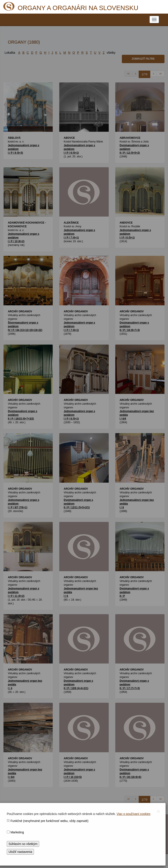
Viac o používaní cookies (134, 814)
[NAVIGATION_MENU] (154, 20)
